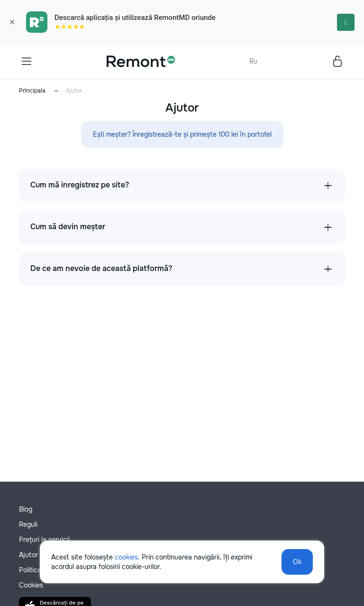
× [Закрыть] (12, 22)
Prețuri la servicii (44, 540)
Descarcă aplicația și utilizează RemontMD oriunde (135, 18)
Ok (297, 562)
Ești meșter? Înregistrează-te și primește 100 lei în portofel (182, 134)
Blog (26, 509)
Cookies (31, 585)
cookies (126, 557)
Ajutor (28, 555)
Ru (253, 61)
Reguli (28, 524)
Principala (32, 91)
